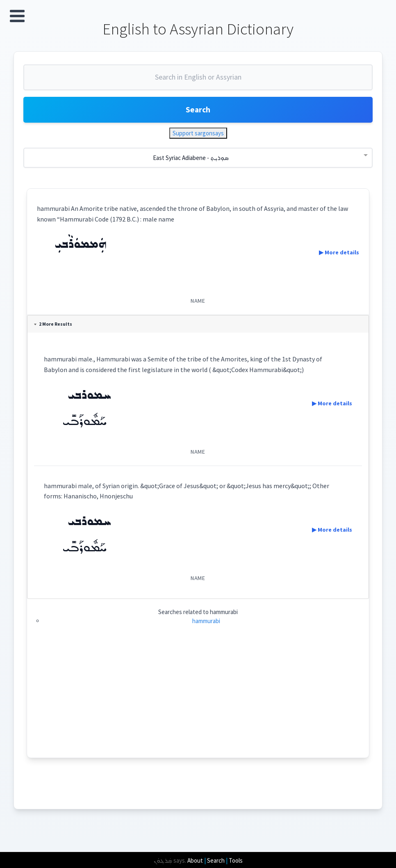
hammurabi (206, 622)
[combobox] (198, 81)
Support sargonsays (198, 134)
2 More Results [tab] (54, 325)
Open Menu (17, 16)
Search (198, 111)
